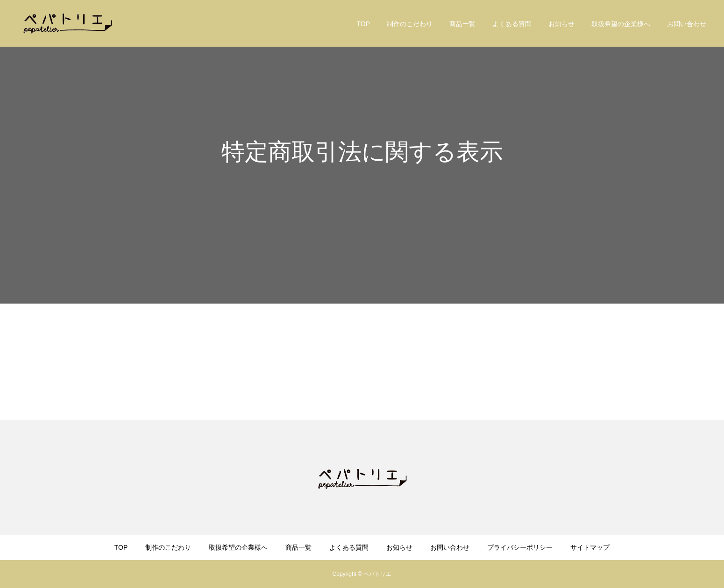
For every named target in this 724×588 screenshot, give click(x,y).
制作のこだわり (410, 24)
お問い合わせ (687, 24)
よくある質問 (512, 24)
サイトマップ (590, 547)
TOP (363, 24)
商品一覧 (462, 24)
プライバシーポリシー (520, 547)
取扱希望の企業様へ (621, 24)
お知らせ (561, 24)
